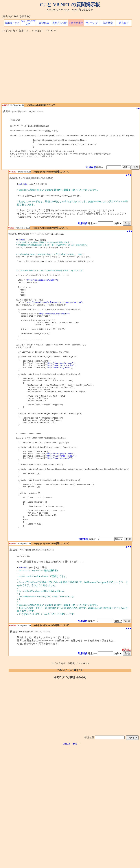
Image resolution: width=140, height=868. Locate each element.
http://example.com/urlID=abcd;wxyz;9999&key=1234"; (55, 313)
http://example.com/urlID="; (43, 288)
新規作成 (44, 23)
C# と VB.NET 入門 (28, 23)
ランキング (92, 23)
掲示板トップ (12, 23)
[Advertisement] (34, 69)
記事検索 (108, 23)
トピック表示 (76, 23)
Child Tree (70, 790)
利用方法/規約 (60, 23)
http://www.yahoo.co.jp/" (61, 385)
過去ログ (124, 23)
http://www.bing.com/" (59, 388)
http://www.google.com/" (60, 383)
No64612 (23, 187)
